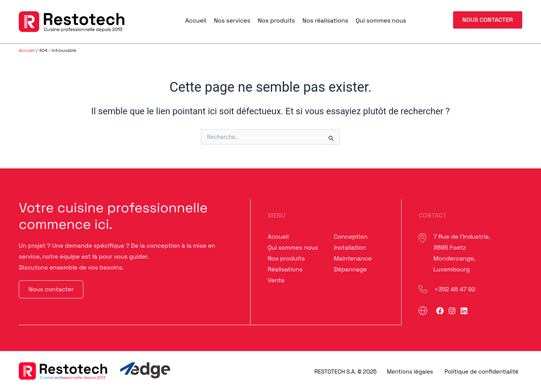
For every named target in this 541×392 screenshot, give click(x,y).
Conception (351, 237)
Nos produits (276, 20)
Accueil (196, 20)
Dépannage (350, 269)
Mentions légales (410, 372)
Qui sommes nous (381, 20)
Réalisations (285, 269)
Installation (350, 247)
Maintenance (353, 258)
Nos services (232, 20)
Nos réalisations (325, 20)
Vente (276, 280)
